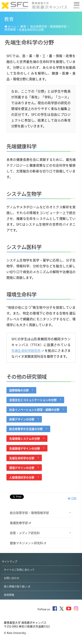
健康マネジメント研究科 (28, 543)
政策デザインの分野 (24, 419)
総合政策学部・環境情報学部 (48, 26)
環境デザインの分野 (24, 468)
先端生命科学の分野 (24, 458)
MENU (77, 6)
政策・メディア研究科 (25, 533)
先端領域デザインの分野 (27, 448)
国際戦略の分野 (21, 390)
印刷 (72, 498)
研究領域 (10, 29)
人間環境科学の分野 (24, 477)
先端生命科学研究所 (27, 351)
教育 (23, 26)
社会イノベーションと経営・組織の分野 (36, 409)
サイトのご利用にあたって (19, 570)
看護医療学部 (20, 523)
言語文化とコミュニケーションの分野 (35, 400)
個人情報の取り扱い (17, 586)
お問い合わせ (12, 578)
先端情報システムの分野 (27, 438)
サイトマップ (9, 562)
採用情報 (9, 595)
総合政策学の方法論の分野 (28, 429)
